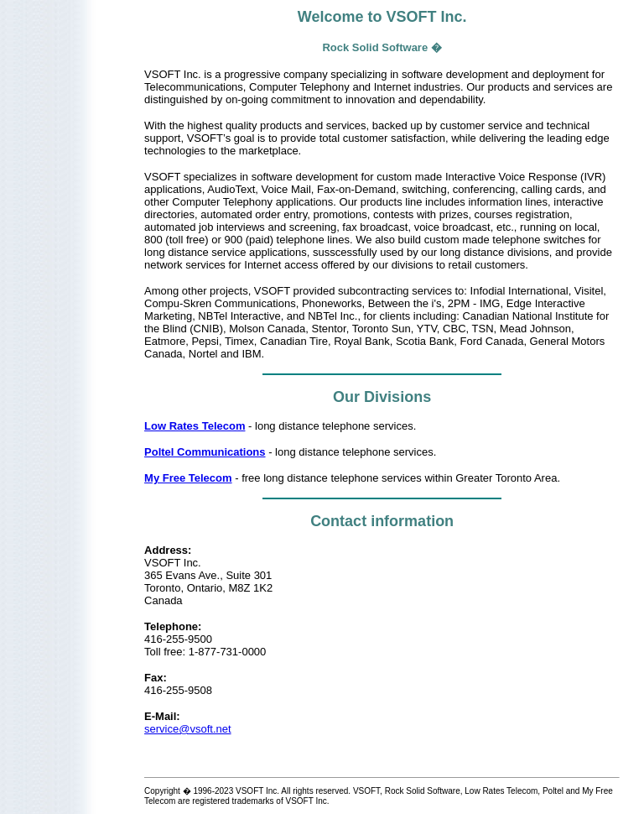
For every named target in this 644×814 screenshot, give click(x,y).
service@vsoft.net (188, 729)
